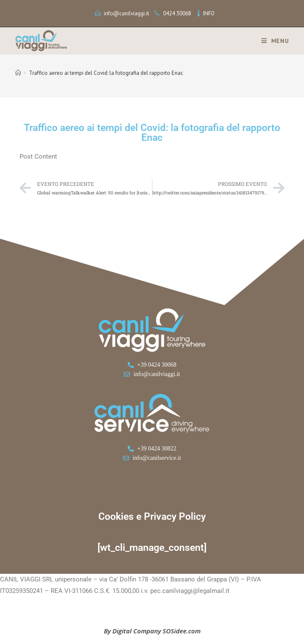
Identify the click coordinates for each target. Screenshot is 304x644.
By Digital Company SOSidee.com (152, 631)
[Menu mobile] (272, 41)
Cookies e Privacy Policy (152, 517)
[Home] (18, 73)
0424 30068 (177, 13)
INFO (209, 13)
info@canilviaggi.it (126, 13)
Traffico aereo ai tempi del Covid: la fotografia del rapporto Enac (106, 73)
